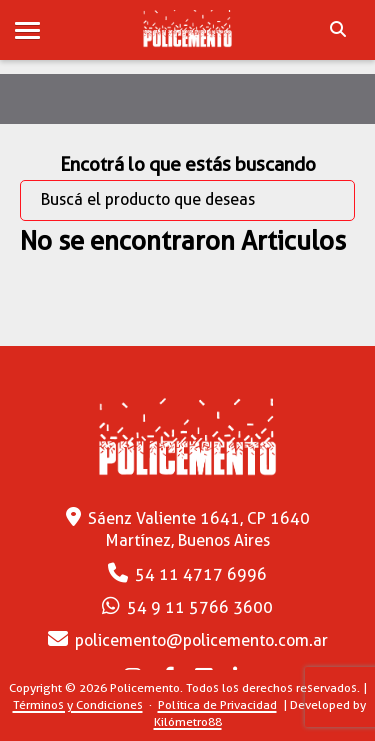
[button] (27, 31)
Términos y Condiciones (78, 704)
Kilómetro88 (188, 721)
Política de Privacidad (217, 704)
